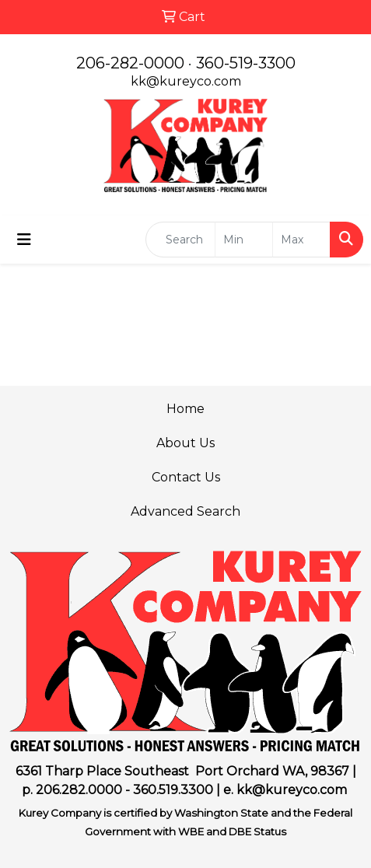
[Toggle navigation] (24, 240)
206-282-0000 (130, 63)
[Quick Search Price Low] (244, 240)
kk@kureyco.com (186, 81)
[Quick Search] (180, 240)
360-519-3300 (246, 63)
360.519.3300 (173, 790)
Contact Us (186, 477)
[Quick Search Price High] (301, 240)
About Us (185, 443)
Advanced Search (185, 511)
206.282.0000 (79, 790)
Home (185, 409)
